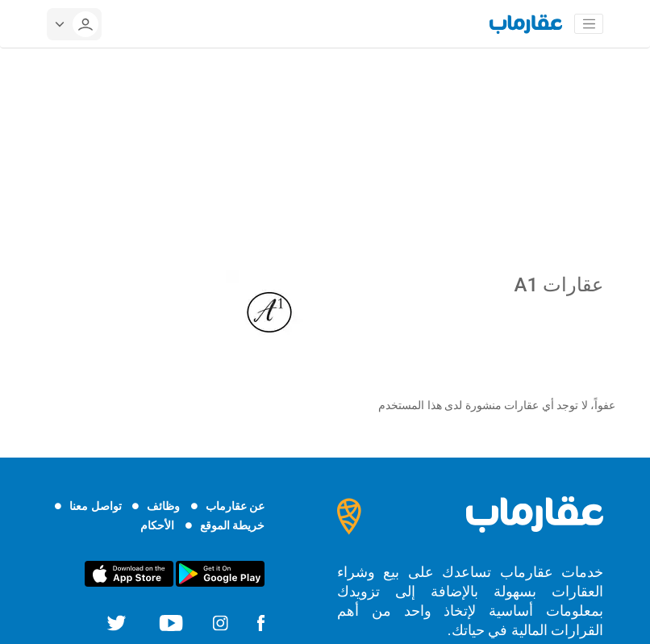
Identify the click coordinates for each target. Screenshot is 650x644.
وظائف (163, 506)
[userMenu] (74, 24)
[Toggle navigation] (589, 24)
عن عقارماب (235, 506)
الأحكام (157, 525)
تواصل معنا (95, 506)
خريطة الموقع (232, 525)
